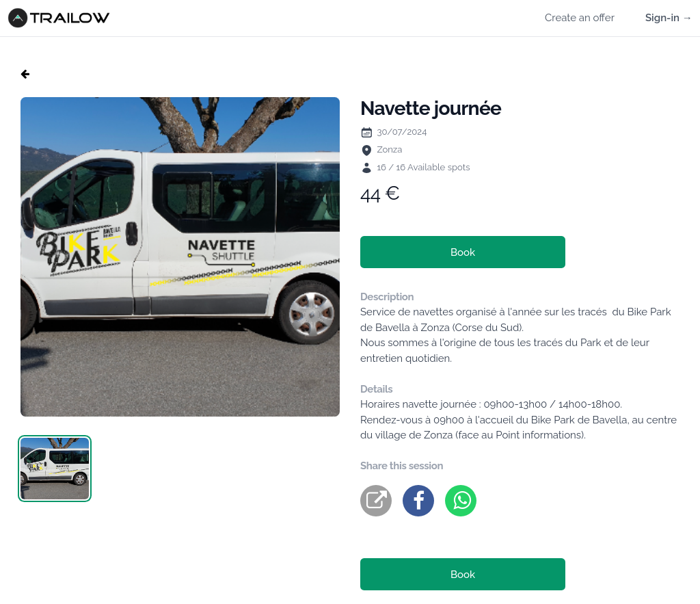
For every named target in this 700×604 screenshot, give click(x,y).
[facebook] (418, 501)
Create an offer (580, 18)
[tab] (55, 469)
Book (463, 252)
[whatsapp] (461, 501)
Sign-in (669, 18)
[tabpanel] (180, 257)
